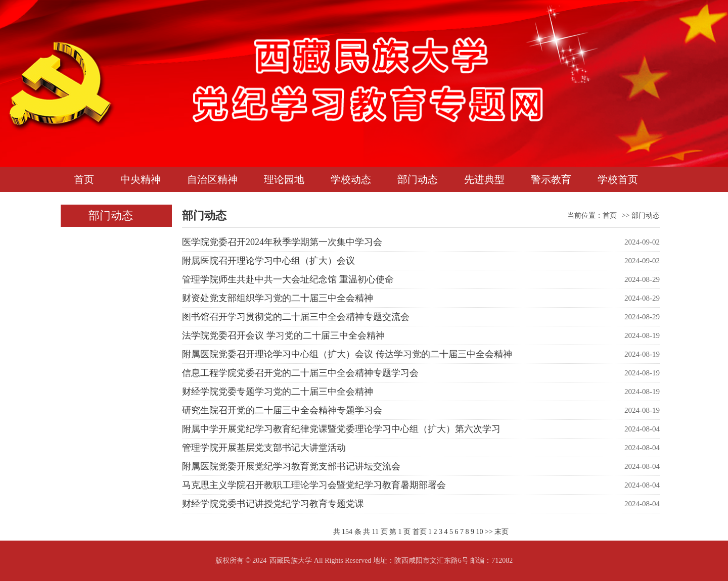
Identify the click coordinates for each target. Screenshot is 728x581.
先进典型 (484, 179)
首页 (84, 179)
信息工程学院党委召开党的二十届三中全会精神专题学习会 (300, 373)
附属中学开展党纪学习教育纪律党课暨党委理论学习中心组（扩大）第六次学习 (341, 429)
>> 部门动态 (641, 215)
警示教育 (551, 179)
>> (489, 532)
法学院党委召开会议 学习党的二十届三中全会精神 (283, 335)
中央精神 (141, 179)
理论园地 (284, 179)
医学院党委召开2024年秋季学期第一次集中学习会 (282, 242)
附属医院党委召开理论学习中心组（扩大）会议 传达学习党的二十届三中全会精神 (347, 354)
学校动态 (351, 179)
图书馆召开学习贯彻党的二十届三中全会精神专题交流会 (296, 317)
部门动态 (418, 179)
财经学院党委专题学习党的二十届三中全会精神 (278, 392)
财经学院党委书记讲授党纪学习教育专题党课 (273, 504)
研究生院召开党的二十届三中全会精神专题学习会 (282, 410)
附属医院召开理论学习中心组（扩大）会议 (268, 261)
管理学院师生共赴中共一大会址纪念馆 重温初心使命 (288, 279)
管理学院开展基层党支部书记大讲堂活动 (264, 448)
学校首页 (618, 179)
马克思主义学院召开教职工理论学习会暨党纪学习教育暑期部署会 (314, 485)
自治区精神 (212, 179)
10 (480, 532)
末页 (502, 532)
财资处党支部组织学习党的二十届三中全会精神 (278, 298)
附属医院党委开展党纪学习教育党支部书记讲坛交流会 (291, 466)
